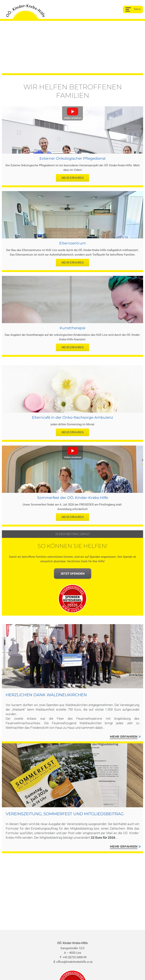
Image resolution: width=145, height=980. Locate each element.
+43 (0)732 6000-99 (73, 957)
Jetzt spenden (73, 574)
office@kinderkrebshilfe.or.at (72, 962)
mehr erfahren (73, 178)
